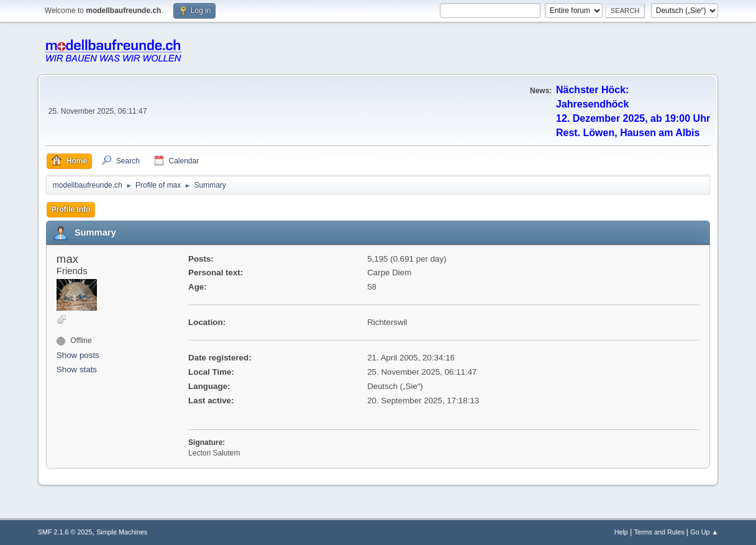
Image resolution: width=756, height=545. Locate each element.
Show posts (78, 355)
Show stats (77, 369)
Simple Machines (122, 532)
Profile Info (71, 209)
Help (621, 532)
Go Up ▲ (704, 532)
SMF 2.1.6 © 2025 (65, 532)
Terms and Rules (659, 532)
